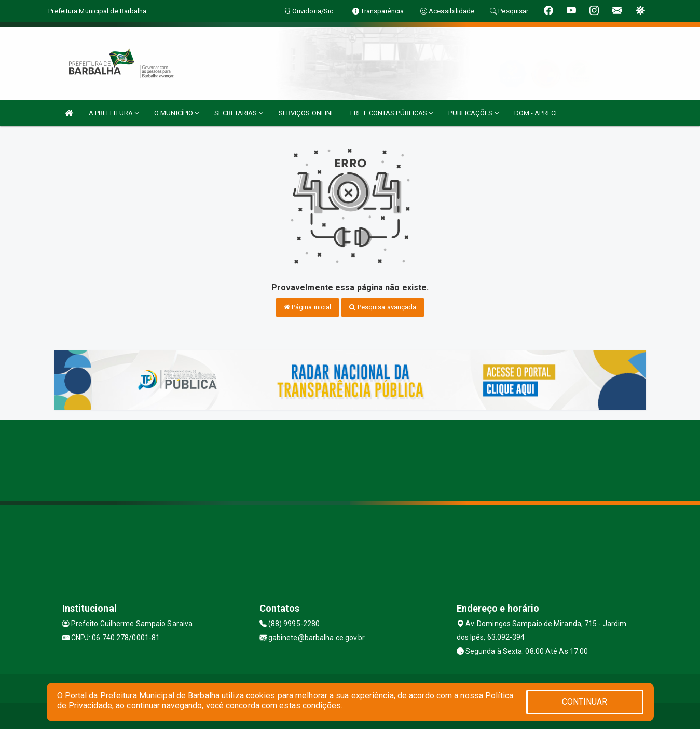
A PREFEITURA (114, 113)
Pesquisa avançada (383, 307)
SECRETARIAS (238, 113)
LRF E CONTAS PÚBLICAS (392, 113)
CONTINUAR (585, 702)
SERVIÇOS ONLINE (307, 113)
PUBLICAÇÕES (473, 113)
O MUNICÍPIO (176, 113)
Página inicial (308, 307)
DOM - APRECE (537, 113)
